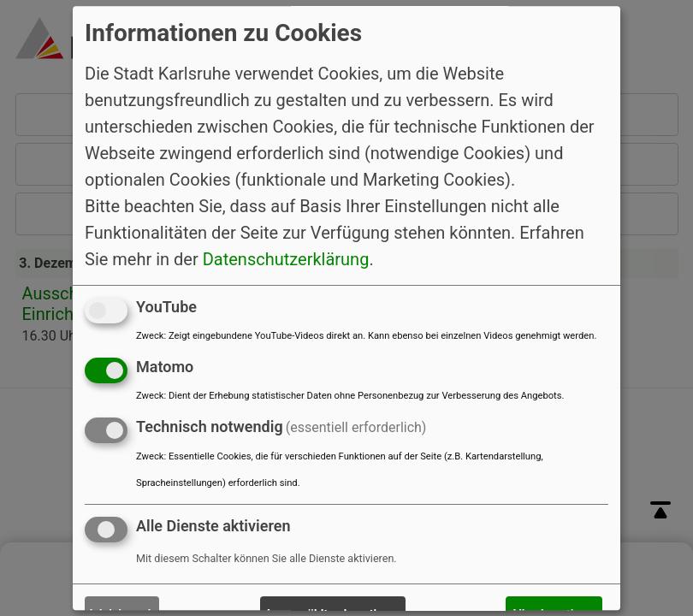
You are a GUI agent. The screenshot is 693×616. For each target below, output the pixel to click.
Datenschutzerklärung (286, 259)
